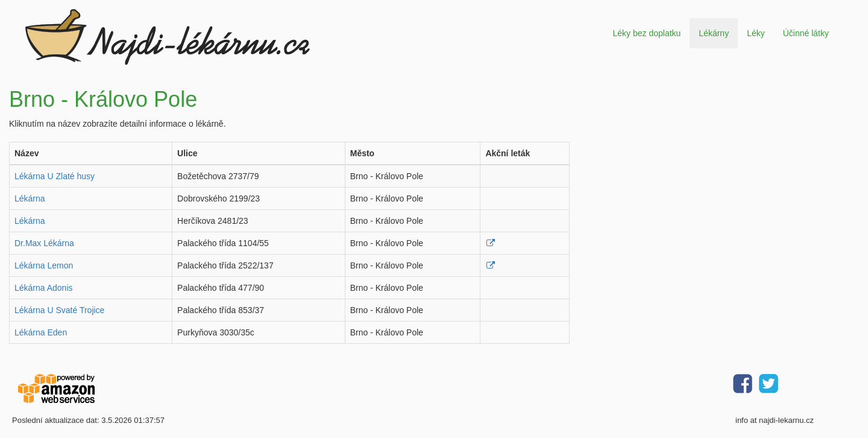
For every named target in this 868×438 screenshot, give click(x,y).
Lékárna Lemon (44, 265)
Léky (756, 33)
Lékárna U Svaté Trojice (59, 310)
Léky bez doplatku (646, 33)
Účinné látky (806, 33)
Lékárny (714, 33)
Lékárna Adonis (44, 288)
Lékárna (30, 198)
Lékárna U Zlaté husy (55, 176)
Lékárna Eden (41, 332)
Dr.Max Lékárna (44, 243)
